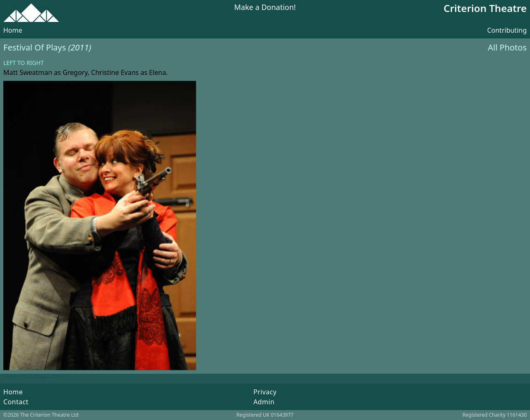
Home (13, 30)
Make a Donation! (265, 8)
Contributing (507, 30)
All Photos (507, 47)
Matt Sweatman (28, 72)
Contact (16, 402)
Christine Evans (115, 72)
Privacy (265, 392)
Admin (264, 402)
